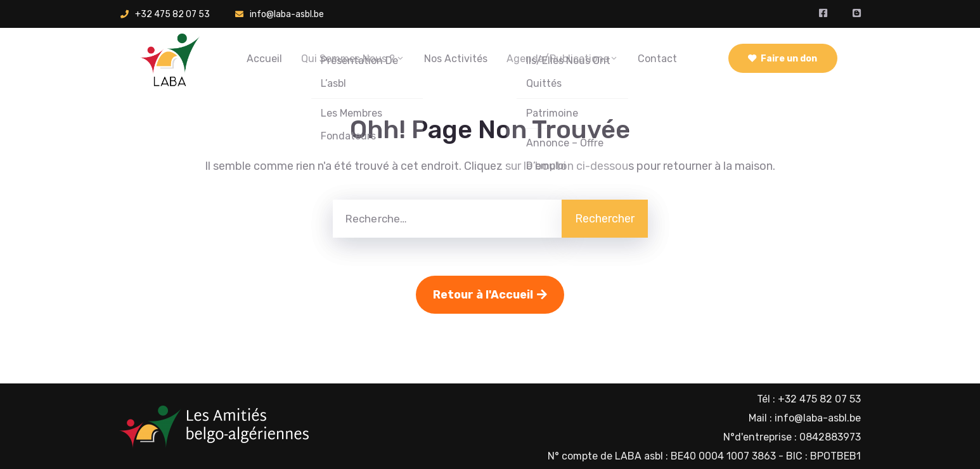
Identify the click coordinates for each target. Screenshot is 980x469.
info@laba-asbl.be (287, 14)
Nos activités (456, 59)
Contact (657, 59)
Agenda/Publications (563, 59)
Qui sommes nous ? (353, 59)
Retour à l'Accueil (490, 295)
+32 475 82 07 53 (172, 14)
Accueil (264, 59)
